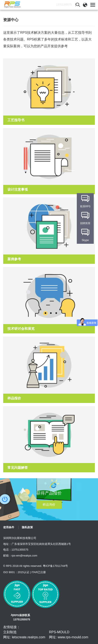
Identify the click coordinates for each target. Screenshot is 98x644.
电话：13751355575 (16, 550)
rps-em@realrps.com (24, 556)
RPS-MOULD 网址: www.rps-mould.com (69, 635)
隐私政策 (27, 527)
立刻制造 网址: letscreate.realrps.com (24, 635)
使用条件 (9, 527)
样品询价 (49, 505)
